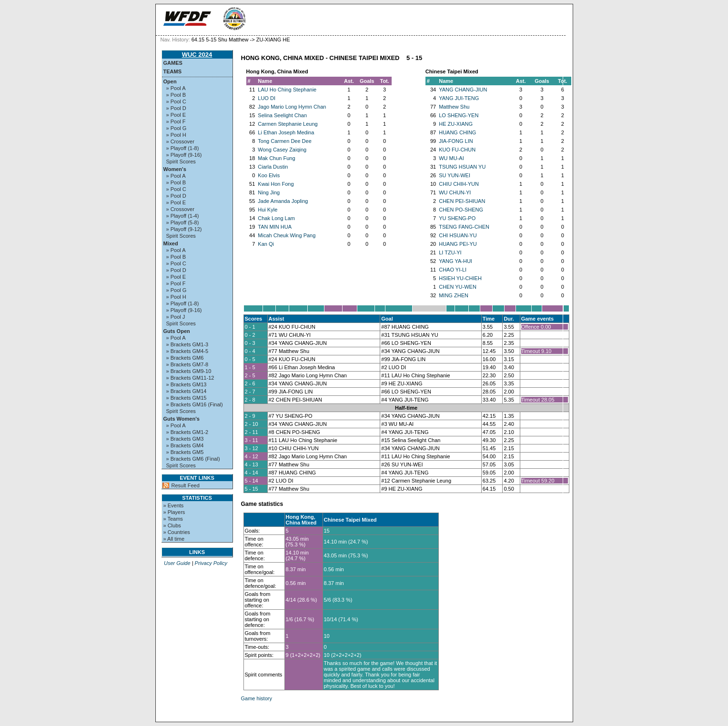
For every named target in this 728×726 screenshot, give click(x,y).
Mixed (171, 243)
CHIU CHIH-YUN (459, 184)
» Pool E (176, 115)
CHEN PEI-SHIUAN (462, 201)
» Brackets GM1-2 (187, 432)
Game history (257, 698)
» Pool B (176, 95)
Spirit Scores (181, 161)
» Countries (177, 532)
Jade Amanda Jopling (283, 201)
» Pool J (176, 317)
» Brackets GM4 (185, 445)
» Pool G (177, 128)
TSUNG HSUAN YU (462, 167)
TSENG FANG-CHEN (464, 227)
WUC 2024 (197, 55)
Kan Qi (266, 244)
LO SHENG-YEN (459, 115)
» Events (174, 505)
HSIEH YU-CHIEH (460, 278)
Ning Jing (269, 192)
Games (173, 63)
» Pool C (176, 101)
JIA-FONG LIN (456, 141)
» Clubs (172, 525)
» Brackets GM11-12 (190, 378)
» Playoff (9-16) (184, 155)
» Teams (173, 519)
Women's (175, 169)
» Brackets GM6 (185, 358)
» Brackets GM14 (187, 391)
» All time (174, 539)
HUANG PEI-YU (458, 244)
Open (170, 81)
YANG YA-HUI (455, 261)
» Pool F (176, 121)
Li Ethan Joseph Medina (286, 132)
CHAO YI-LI (453, 270)
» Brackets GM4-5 (187, 351)
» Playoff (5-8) (183, 222)
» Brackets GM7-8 (187, 364)
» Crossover (180, 141)
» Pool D (176, 108)
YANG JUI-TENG (459, 98)
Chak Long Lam (276, 218)
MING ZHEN (454, 295)
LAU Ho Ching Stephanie (287, 90)
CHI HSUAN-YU (458, 235)
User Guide (177, 563)
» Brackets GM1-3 (187, 344)
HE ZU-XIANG (456, 124)
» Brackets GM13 (187, 384)
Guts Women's (182, 419)
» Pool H (176, 135)
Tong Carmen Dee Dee (285, 141)
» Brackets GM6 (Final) (193, 459)
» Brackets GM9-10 (189, 371)
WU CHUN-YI (455, 192)
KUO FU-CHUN (457, 150)
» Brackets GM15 (187, 398)
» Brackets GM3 (185, 439)
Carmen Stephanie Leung (288, 124)
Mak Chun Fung (276, 158)
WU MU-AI (451, 158)
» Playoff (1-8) (183, 148)
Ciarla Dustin (273, 167)
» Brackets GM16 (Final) (195, 404)
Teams (173, 71)
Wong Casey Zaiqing (282, 150)
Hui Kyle (268, 210)
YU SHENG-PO (457, 218)
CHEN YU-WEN (458, 287)
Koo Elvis (269, 175)
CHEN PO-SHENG (461, 210)
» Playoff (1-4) (183, 216)
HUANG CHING (457, 132)
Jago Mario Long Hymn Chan (292, 107)
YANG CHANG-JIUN (463, 90)
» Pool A (176, 88)
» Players (174, 512)
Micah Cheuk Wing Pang (287, 235)
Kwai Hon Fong (276, 184)
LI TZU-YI (450, 252)
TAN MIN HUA (275, 227)
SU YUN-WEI (455, 175)
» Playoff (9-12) (184, 229)
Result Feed (186, 485)
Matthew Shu (454, 107)
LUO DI (267, 98)
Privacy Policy (211, 563)
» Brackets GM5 (185, 452)
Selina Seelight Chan (282, 115)
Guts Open (177, 331)
